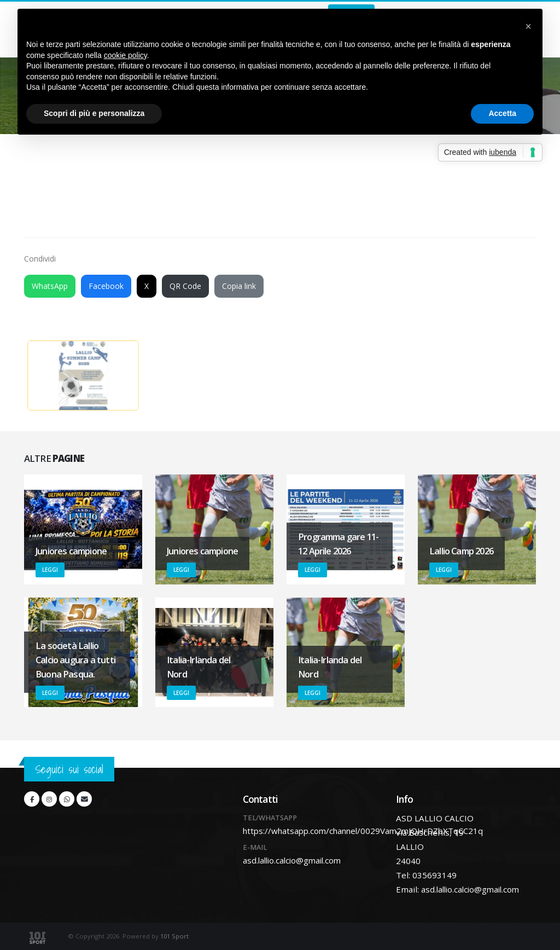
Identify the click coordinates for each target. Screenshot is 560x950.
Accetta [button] (502, 113)
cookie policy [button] (126, 55)
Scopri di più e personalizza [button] (94, 113)
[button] (528, 26)
